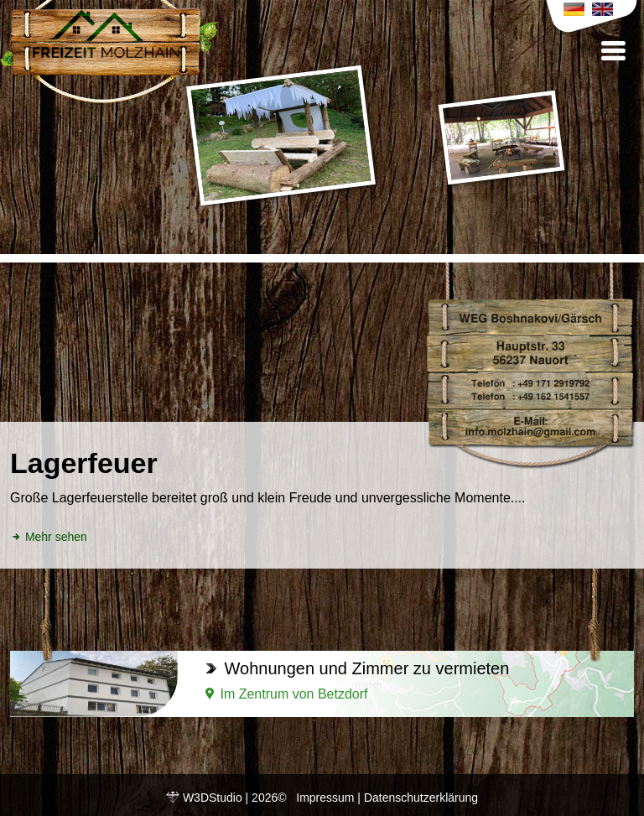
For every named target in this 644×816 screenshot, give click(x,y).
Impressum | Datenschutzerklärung (387, 798)
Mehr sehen (49, 537)
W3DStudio (213, 798)
